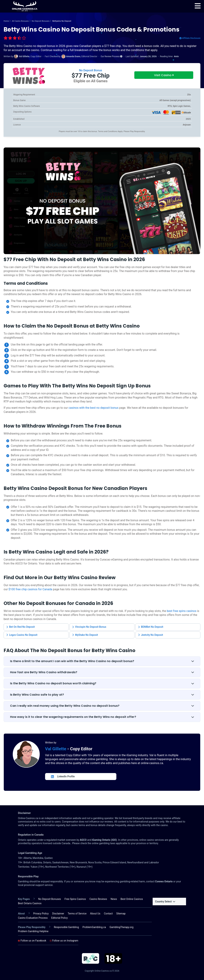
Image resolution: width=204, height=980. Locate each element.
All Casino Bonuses (20, 21)
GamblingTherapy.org (121, 927)
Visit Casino (164, 75)
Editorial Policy (59, 918)
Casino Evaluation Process (33, 918)
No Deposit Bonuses (40, 21)
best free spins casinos (182, 611)
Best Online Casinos (132, 899)
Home (6, 21)
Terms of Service (77, 914)
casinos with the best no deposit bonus (94, 408)
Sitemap (121, 914)
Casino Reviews (98, 899)
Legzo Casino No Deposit (22, 635)
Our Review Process (111, 56)
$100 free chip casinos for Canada (30, 589)
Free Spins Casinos (75, 899)
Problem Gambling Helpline (33, 931)
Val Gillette (56, 749)
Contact (108, 914)
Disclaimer (58, 914)
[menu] (198, 6)
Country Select (165, 902)
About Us (95, 914)
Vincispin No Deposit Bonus (89, 627)
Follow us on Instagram (64, 941)
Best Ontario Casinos (30, 903)
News (114, 899)
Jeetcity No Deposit (151, 635)
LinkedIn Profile (63, 777)
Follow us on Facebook (32, 941)
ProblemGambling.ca (94, 927)
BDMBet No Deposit (151, 627)
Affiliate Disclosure (190, 38)
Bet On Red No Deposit (20, 627)
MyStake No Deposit (85, 635)
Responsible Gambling (66, 927)
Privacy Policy (41, 914)
